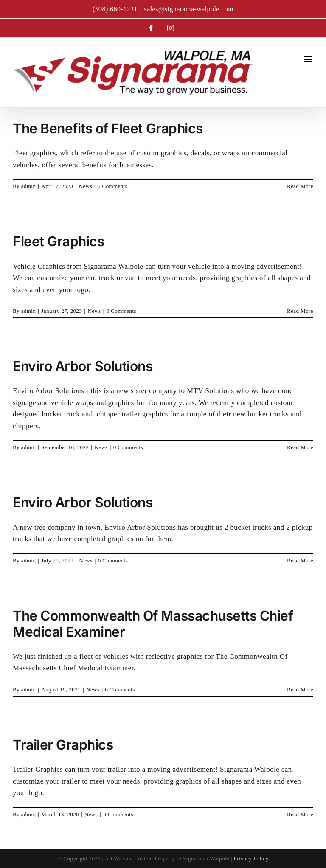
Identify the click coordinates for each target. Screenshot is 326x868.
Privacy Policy (251, 858)
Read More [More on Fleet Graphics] (300, 311)
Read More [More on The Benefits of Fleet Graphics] (300, 186)
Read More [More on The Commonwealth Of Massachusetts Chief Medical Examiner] (300, 690)
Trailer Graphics (63, 745)
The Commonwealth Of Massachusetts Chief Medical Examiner (153, 624)
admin (29, 186)
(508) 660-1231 (115, 9)
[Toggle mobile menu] (309, 59)
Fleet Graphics (58, 241)
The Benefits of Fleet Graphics (108, 128)
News (86, 186)
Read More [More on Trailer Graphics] (300, 814)
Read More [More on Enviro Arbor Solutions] (300, 447)
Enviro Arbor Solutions (83, 366)
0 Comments (112, 186)
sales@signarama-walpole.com (189, 9)
